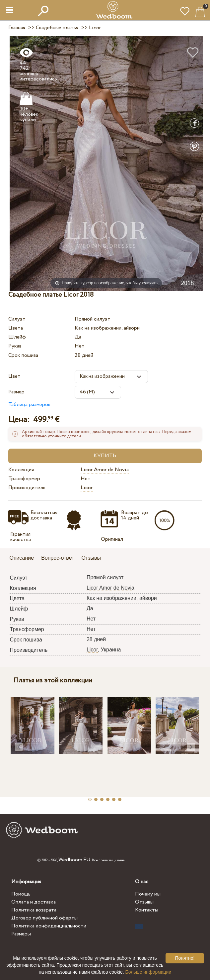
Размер (16, 392)
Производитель (27, 488)
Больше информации (148, 972)
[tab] (24, 559)
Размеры (21, 934)
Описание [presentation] (22, 558)
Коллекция (21, 470)
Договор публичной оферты (44, 918)
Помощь (21, 894)
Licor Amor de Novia (105, 470)
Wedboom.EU (74, 860)
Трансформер (24, 479)
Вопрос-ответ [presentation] (58, 558)
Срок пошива (23, 355)
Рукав (15, 346)
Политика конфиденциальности (49, 926)
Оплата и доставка (34, 902)
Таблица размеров (29, 405)
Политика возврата (34, 910)
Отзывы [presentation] (91, 558)
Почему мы (148, 894)
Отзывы (144, 902)
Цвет (14, 376)
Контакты (147, 910)
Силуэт (17, 319)
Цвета (16, 328)
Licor (87, 488)
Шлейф (17, 337)
